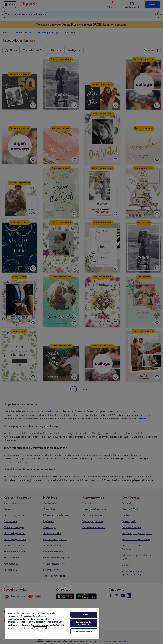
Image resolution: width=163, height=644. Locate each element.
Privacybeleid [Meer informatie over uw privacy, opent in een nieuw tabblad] (40, 628)
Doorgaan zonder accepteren (84, 623)
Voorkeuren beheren (84, 631)
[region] (52, 624)
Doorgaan (84, 615)
